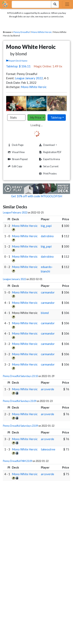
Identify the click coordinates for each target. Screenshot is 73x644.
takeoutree (48, 449)
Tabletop (56, 118)
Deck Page (15, 145)
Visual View (16, 152)
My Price (36, 118)
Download (53, 145)
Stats (13, 118)
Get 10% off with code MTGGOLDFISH (37, 196)
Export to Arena (49, 159)
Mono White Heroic (41, 32)
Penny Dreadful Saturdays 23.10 (20, 376)
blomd (45, 313)
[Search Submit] (55, 4)
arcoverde (47, 389)
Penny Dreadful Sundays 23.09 (20, 401)
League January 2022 (29, 78)
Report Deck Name (17, 61)
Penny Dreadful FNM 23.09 (18, 461)
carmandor (48, 292)
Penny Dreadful (22, 32)
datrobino (47, 236)
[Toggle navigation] (67, 4)
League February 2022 (15, 212)
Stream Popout (17, 159)
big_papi (46, 226)
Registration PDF (50, 152)
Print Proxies (47, 174)
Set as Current (48, 166)
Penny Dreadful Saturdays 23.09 (20, 426)
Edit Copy (15, 166)
